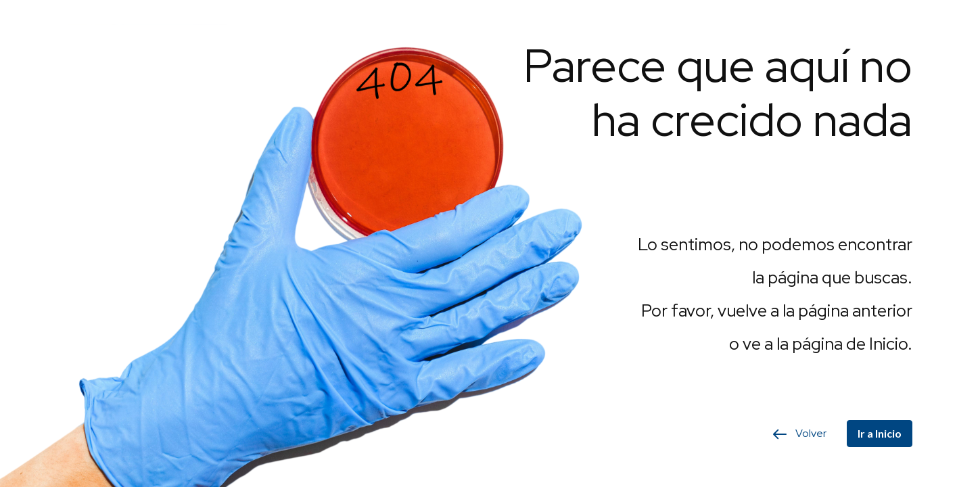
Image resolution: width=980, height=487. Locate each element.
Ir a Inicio (880, 433)
